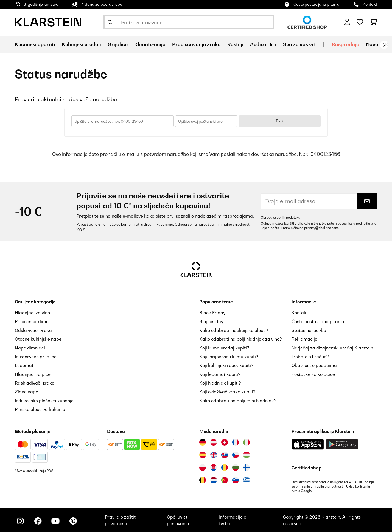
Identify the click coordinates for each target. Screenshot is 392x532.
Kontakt (370, 4)
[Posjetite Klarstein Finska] (247, 467)
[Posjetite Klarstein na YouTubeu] (55, 521)
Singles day (211, 321)
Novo (372, 44)
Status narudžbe (309, 330)
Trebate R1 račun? (310, 357)
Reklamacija (305, 339)
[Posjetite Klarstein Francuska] (236, 442)
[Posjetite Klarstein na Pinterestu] (73, 521)
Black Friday (212, 313)
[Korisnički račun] (347, 22)
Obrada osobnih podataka (281, 217)
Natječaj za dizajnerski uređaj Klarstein (332, 348)
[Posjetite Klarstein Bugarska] (236, 467)
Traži (280, 121)
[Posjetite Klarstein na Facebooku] (38, 521)
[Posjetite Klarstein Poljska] (203, 467)
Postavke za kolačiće (313, 374)
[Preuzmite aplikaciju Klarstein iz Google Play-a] (342, 444)
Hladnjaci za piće (33, 374)
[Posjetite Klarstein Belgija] (203, 480)
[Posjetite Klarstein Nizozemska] (214, 480)
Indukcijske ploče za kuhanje (44, 401)
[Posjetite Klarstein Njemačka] (203, 442)
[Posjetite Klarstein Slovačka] (225, 455)
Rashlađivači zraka (35, 383)
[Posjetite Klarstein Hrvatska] (214, 467)
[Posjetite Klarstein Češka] (236, 455)
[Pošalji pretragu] (110, 22)
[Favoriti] (360, 22)
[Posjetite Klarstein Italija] (247, 442)
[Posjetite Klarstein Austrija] (214, 442)
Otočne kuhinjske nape (38, 339)
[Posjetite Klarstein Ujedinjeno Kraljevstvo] (214, 455)
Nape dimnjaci (30, 348)
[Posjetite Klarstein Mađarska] (247, 455)
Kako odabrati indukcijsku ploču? (234, 330)
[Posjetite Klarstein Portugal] (225, 480)
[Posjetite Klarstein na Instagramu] (20, 521)
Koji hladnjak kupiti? (220, 383)
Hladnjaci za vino (32, 313)
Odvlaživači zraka (33, 330)
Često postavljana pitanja (317, 4)
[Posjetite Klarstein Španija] (203, 455)
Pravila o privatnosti (329, 486)
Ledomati (25, 365)
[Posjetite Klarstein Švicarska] (225, 442)
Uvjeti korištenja (358, 486)
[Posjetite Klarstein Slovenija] (236, 480)
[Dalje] (384, 45)
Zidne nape (26, 392)
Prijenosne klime (32, 321)
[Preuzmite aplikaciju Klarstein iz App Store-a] (308, 444)
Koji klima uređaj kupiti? (224, 348)
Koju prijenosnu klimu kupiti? (229, 357)
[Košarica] (373, 22)
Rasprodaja (346, 44)
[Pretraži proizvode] (189, 22)
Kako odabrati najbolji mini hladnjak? (238, 401)
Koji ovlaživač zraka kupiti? (227, 392)
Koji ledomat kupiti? (220, 374)
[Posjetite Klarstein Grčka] (247, 480)
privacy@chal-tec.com (321, 228)
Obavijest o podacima (314, 365)
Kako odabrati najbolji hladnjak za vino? (241, 339)
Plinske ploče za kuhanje (40, 409)
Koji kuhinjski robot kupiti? (226, 365)
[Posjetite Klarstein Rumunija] (225, 467)
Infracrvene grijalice (36, 357)
